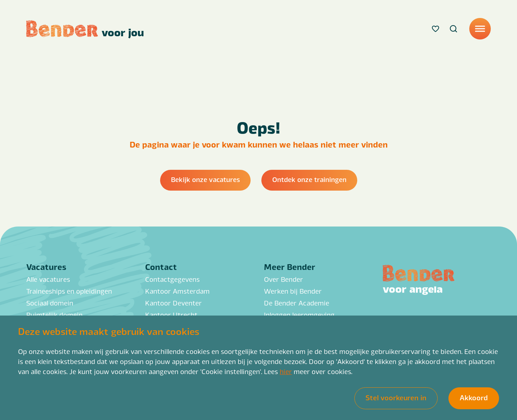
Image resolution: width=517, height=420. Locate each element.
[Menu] (480, 29)
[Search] (453, 29)
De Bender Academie (297, 303)
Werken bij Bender (293, 291)
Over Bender (283, 279)
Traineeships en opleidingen (69, 291)
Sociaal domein (50, 303)
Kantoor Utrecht (171, 314)
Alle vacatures (48, 279)
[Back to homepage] (85, 29)
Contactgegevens (172, 279)
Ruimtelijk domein (54, 314)
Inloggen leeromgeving (299, 314)
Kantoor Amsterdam (177, 291)
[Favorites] (436, 29)
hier (286, 371)
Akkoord (474, 397)
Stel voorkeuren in (396, 397)
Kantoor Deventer (173, 303)
